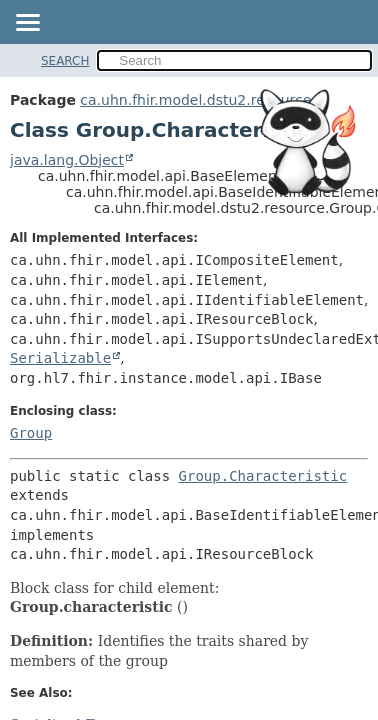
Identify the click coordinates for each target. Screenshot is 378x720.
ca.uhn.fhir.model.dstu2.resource (195, 100)
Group (31, 433)
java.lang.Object (67, 160)
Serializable (60, 358)
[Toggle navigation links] (27, 24)
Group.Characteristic (263, 476)
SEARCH (65, 61)
